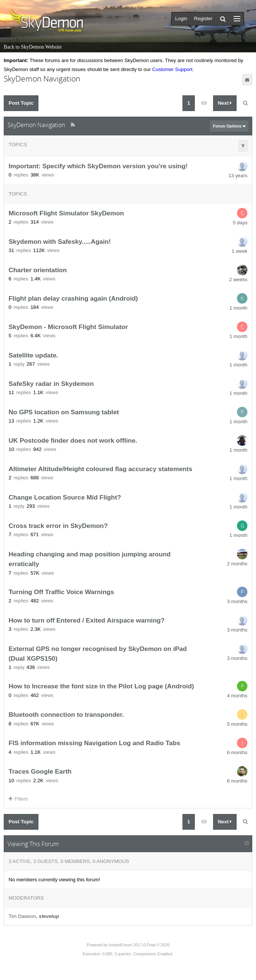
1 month (238, 308)
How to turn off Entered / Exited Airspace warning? (87, 620)
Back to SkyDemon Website (33, 47)
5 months (237, 724)
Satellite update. (33, 355)
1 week (240, 251)
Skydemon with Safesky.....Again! (60, 242)
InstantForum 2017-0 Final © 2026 (139, 945)
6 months (237, 752)
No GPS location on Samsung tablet (64, 412)
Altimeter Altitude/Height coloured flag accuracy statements (100, 469)
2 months (237, 564)
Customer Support (172, 69)
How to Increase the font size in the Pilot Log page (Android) (101, 686)
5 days (240, 223)
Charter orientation (38, 270)
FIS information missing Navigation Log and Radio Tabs (94, 743)
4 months (237, 696)
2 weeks (238, 279)
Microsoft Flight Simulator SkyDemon (66, 213)
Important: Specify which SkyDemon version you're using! (98, 166)
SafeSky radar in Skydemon (51, 384)
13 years (238, 176)
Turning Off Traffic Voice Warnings (61, 592)
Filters (18, 799)
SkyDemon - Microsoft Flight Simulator (68, 327)
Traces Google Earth (40, 772)
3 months (237, 601)
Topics (18, 145)
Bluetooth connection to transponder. (66, 715)
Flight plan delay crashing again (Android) (73, 298)
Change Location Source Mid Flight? (65, 497)
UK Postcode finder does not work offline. (73, 440)
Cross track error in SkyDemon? (58, 526)
